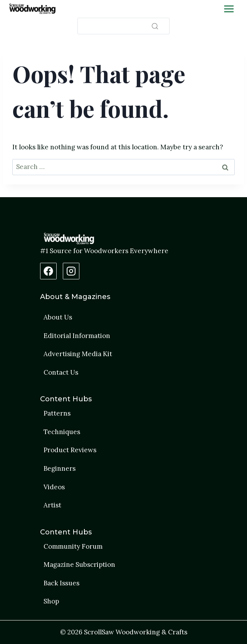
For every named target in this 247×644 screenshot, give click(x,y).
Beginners (60, 468)
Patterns (57, 413)
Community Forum (73, 546)
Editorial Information (77, 336)
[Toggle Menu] (229, 9)
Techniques (62, 432)
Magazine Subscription (79, 565)
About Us (58, 317)
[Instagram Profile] (71, 271)
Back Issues (61, 583)
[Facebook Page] (48, 271)
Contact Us (61, 372)
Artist (52, 505)
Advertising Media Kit (78, 354)
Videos (54, 487)
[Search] (123, 26)
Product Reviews (70, 450)
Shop (51, 601)
